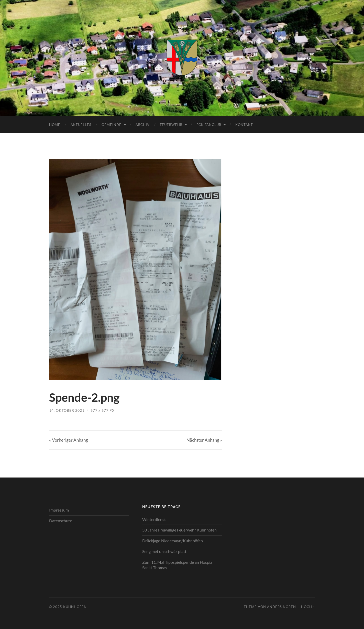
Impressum (59, 510)
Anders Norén (282, 607)
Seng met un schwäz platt (164, 551)
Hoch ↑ (308, 607)
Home (55, 125)
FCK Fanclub (209, 125)
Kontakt (244, 125)
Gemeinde (112, 125)
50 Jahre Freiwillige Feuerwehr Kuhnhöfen (179, 530)
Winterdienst (154, 519)
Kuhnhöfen (75, 607)
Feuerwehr (171, 125)
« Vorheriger (69, 440)
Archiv (143, 125)
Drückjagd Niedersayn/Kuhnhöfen (173, 541)
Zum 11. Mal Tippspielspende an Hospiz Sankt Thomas (177, 565)
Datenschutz (60, 521)
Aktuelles (81, 125)
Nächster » (204, 440)
